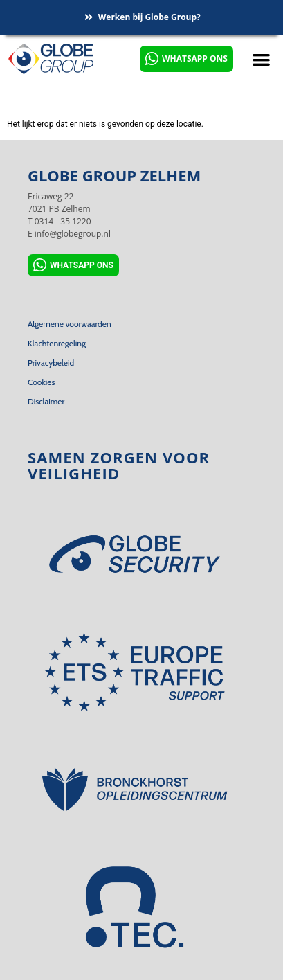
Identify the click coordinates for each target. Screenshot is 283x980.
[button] (261, 59)
